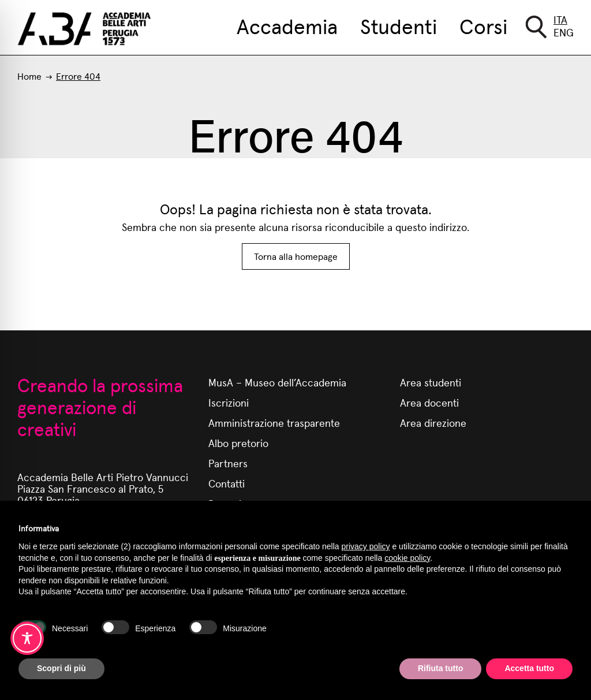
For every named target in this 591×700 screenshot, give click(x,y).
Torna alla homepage (296, 256)
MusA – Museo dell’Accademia (277, 382)
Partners (228, 463)
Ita (560, 19)
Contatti (227, 483)
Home (29, 76)
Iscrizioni (229, 402)
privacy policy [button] (366, 546)
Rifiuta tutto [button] (441, 668)
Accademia (287, 25)
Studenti (399, 25)
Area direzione (433, 422)
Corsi (483, 25)
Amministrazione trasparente (274, 422)
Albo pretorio (238, 443)
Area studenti (431, 382)
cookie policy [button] (407, 558)
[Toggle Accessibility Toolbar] (27, 638)
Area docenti (429, 402)
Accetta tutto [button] (529, 668)
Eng (564, 32)
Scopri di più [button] (61, 668)
